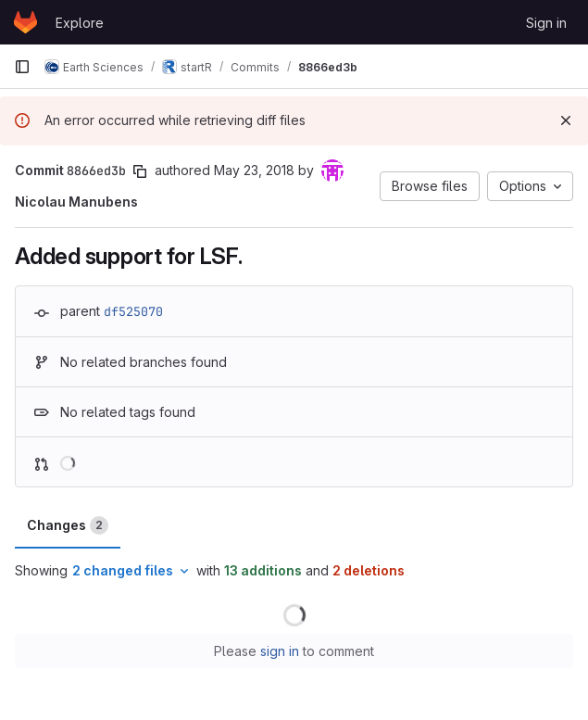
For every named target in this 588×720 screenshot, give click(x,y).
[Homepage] (25, 22)
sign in (280, 651)
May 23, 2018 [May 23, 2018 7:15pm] (254, 170)
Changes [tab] (68, 525)
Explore (80, 23)
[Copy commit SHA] (140, 171)
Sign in (546, 23)
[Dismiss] (566, 120)
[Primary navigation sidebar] (22, 67)
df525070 (133, 311)
